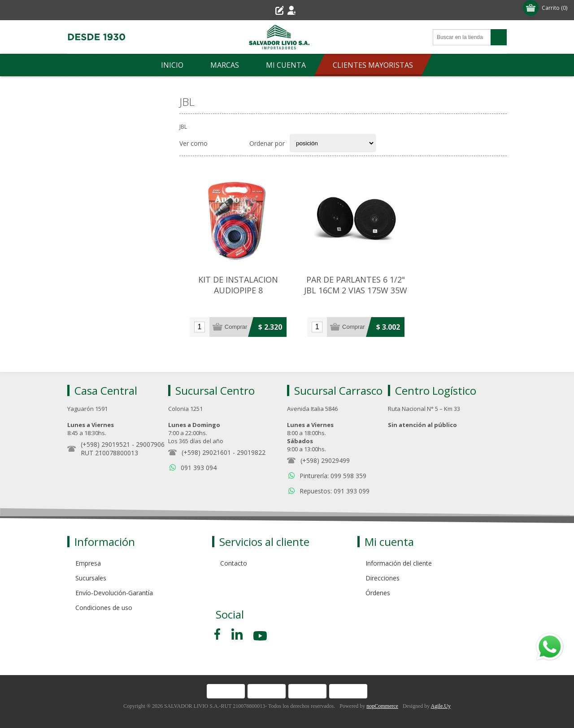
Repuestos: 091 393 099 (335, 482)
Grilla (219, 143)
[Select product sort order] (333, 143)
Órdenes (378, 584)
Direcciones (383, 569)
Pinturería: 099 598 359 (333, 467)
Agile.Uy (441, 697)
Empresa (88, 555)
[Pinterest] (237, 626)
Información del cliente (399, 555)
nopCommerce (382, 697)
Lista (237, 143)
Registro (263, 10)
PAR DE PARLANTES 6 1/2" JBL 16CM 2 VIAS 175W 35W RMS (343, 285)
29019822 (251, 444)
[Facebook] (219, 626)
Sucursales (91, 569)
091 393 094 (199, 459)
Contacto (234, 555)
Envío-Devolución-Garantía (114, 584)
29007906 (150, 436)
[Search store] (462, 37)
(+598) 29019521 (105, 436)
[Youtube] (261, 629)
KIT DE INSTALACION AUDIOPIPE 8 (234, 279)
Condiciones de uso (104, 599)
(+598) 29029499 (325, 452)
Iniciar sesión (309, 10)
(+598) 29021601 (206, 444)
